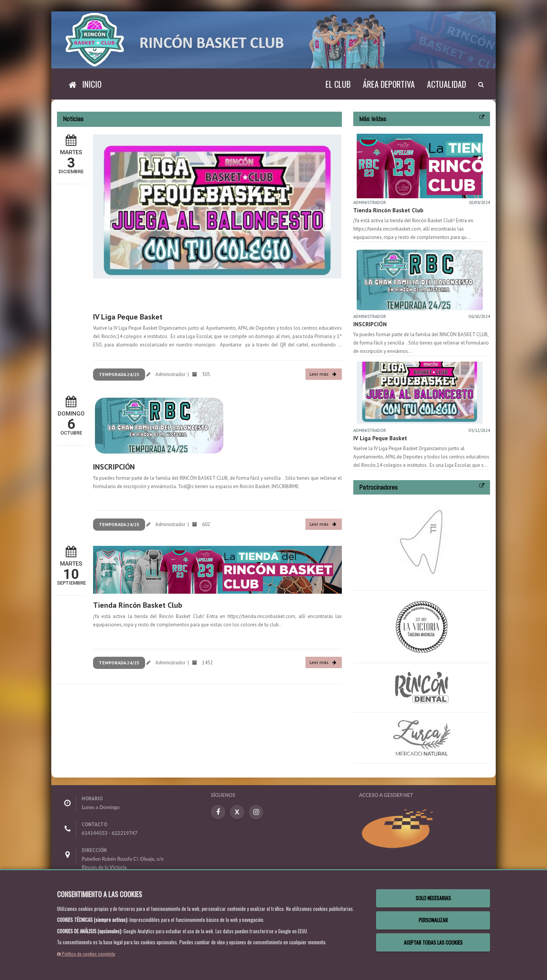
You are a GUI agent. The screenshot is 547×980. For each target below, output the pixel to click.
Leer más (323, 374)
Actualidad (447, 84)
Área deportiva (389, 84)
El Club (338, 84)
